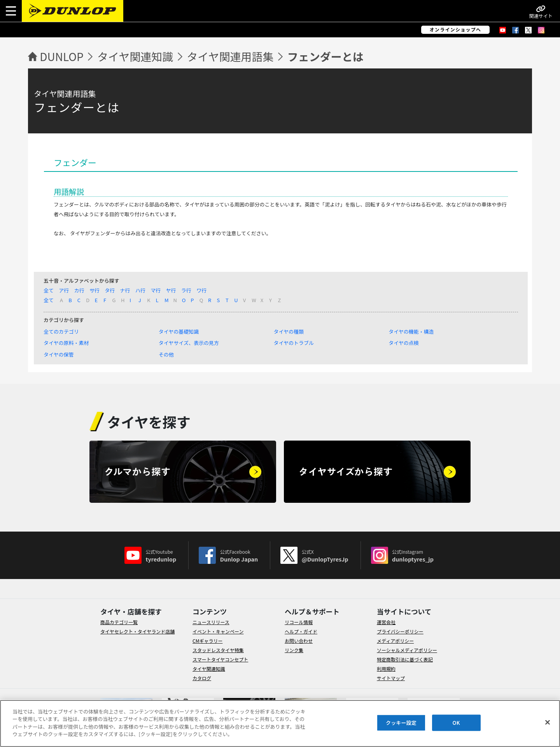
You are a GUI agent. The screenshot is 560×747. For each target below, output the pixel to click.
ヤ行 (171, 290)
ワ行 (201, 290)
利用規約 (386, 669)
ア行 (64, 290)
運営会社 (386, 622)
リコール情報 (299, 622)
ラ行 (186, 290)
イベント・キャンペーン (218, 631)
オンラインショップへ (456, 30)
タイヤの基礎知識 (179, 332)
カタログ (202, 678)
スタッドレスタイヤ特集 (218, 650)
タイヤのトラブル (294, 343)
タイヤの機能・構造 (411, 332)
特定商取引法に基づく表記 (405, 659)
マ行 (156, 290)
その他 (166, 354)
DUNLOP (62, 56)
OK (456, 723)
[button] (11, 11)
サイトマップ (391, 678)
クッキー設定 (401, 723)
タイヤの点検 (404, 343)
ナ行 (125, 290)
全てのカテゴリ (61, 332)
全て (49, 290)
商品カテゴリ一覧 (119, 622)
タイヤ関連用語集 (230, 56)
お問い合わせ (299, 641)
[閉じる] (548, 723)
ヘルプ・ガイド (301, 631)
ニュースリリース (211, 622)
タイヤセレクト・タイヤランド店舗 (137, 631)
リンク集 (294, 650)
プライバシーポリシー (400, 631)
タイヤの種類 (289, 332)
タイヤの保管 (59, 354)
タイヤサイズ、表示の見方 (189, 343)
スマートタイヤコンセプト (220, 659)
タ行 (110, 290)
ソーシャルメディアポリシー (407, 650)
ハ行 (140, 290)
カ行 (79, 290)
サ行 (94, 290)
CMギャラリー (207, 641)
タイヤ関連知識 (135, 56)
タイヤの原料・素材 (66, 343)
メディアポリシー (395, 641)
